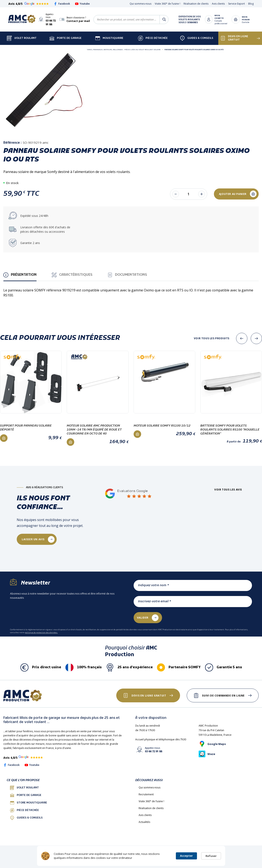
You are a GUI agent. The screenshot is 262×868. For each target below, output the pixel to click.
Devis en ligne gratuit (234, 38)
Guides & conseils (26, 818)
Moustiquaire (109, 38)
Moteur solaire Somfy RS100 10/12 (162, 426)
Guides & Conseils (197, 38)
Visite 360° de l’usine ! (167, 4)
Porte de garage (65, 38)
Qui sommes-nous (141, 4)
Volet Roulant (22, 38)
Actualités (144, 822)
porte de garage (26, 795)
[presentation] (242, 338)
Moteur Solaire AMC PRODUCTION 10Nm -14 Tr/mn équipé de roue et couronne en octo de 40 (94, 430)
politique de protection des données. (41, 632)
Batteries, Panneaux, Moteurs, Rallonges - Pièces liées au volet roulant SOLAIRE (122, 49)
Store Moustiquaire (29, 803)
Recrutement (146, 794)
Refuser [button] (211, 856)
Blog (251, 4)
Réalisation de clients (196, 4)
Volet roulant (24, 788)
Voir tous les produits (212, 338)
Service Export (236, 4)
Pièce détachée (153, 38)
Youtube (82, 4)
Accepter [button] (186, 856)
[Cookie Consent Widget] (131, 856)
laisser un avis (33, 539)
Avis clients (218, 4)
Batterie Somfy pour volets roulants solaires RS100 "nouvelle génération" (230, 430)
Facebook (62, 4)
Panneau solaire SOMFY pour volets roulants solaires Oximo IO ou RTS (194, 49)
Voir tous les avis (228, 490)
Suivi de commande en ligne (223, 696)
